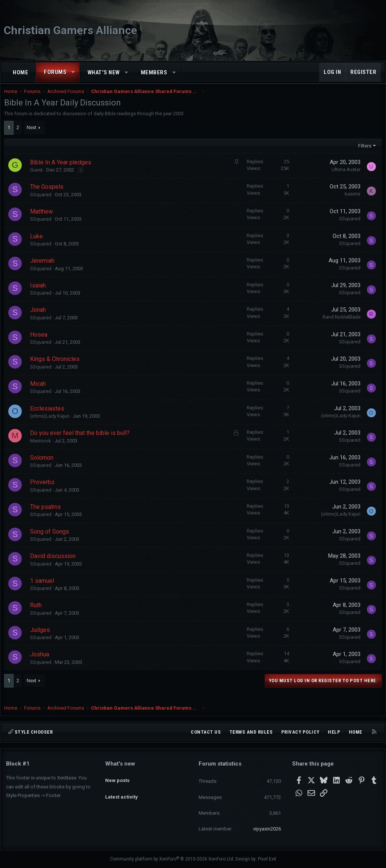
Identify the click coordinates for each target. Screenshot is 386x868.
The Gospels (49, 194)
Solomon (44, 465)
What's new (104, 72)
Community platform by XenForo (172, 859)
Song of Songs (51, 539)
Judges (42, 637)
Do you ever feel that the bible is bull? (82, 440)
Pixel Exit (267, 859)
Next (33, 135)
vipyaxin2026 (267, 829)
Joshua (41, 662)
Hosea (41, 342)
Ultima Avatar (344, 177)
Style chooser (30, 732)
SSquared (43, 202)
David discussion (55, 563)
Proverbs (44, 490)
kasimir (351, 201)
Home (20, 72)
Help (334, 732)
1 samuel (44, 588)
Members (154, 72)
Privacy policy (300, 732)
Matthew (43, 219)
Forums (55, 72)
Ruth (38, 613)
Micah (40, 391)
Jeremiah (44, 268)
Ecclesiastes (49, 416)
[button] (73, 72)
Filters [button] (363, 153)
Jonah (40, 317)
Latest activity (121, 791)
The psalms (47, 514)
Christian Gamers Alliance (70, 30)
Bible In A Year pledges (63, 170)
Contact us (206, 732)
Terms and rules (251, 732)
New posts (117, 777)
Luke (38, 244)
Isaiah (40, 293)
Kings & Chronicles (57, 366)
